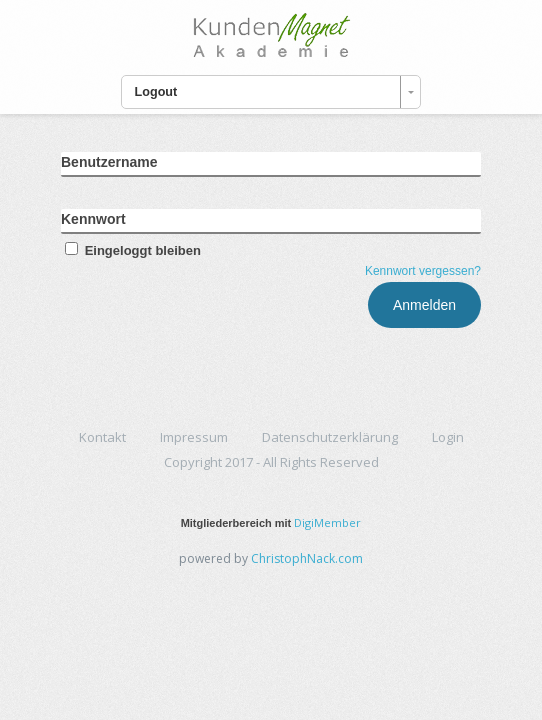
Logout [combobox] (156, 92)
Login (448, 437)
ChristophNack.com (307, 558)
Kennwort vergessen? (423, 271)
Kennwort (93, 219)
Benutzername (109, 162)
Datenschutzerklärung (330, 437)
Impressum (194, 437)
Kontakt (102, 437)
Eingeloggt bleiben (131, 250)
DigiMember (327, 522)
